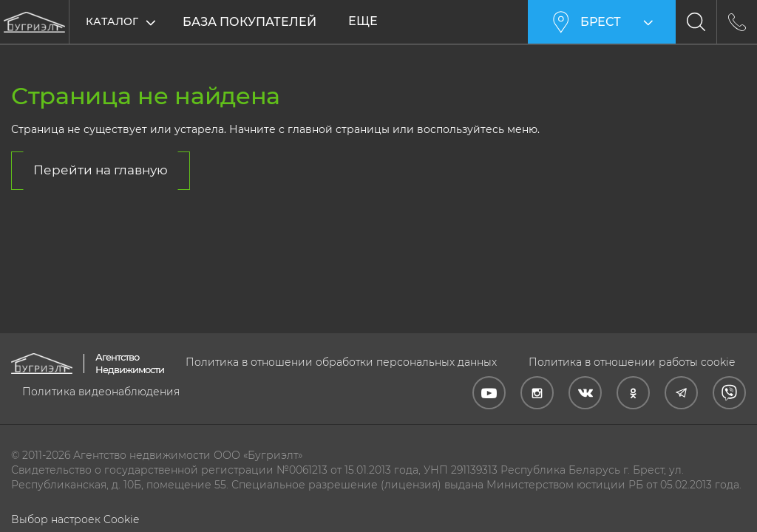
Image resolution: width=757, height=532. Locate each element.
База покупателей (249, 22)
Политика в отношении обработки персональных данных (341, 362)
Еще (363, 21)
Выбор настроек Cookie (75, 519)
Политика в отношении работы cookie (632, 362)
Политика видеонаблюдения (101, 392)
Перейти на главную (101, 170)
